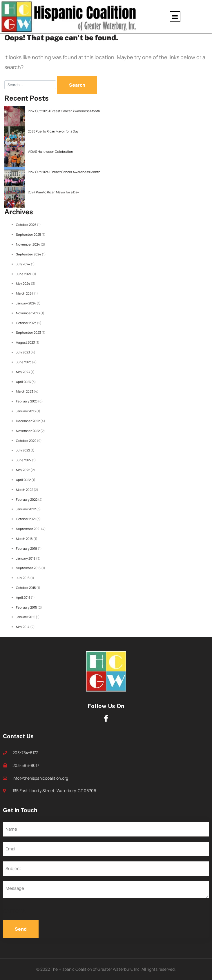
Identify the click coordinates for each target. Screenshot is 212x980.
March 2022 (25, 490)
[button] (175, 17)
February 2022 (27, 499)
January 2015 (26, 617)
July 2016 (23, 578)
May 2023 (23, 372)
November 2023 (28, 313)
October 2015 (26, 588)
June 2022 (24, 460)
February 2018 (27, 548)
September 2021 (28, 529)
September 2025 (28, 234)
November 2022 (28, 431)
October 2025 (26, 225)
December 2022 (28, 421)
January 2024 (26, 303)
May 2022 (23, 470)
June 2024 (24, 274)
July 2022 (23, 450)
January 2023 (26, 411)
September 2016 (28, 568)
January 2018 (26, 558)
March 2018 (24, 539)
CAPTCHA (14, 911)
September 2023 (28, 332)
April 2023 (23, 382)
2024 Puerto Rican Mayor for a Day (53, 192)
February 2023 (27, 401)
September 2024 (29, 254)
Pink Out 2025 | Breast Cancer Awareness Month (64, 111)
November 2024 (28, 244)
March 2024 (25, 293)
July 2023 (23, 352)
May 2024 (23, 283)
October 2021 (26, 519)
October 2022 (26, 441)
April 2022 (23, 480)
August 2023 (25, 342)
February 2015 (26, 607)
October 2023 (26, 323)
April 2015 (23, 597)
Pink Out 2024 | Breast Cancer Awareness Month (64, 172)
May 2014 (23, 627)
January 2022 (26, 509)
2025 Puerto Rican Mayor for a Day (53, 131)
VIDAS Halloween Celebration (50, 151)
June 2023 (24, 362)
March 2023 (25, 391)
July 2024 (23, 264)
